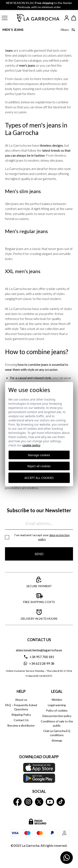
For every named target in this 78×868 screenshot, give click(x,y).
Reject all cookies (39, 466)
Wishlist (57, 700)
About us (21, 700)
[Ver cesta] (74, 18)
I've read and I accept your (42, 537)
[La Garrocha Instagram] (28, 802)
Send (39, 554)
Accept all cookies (39, 478)
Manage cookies (39, 455)
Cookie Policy (31, 445)
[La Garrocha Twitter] (39, 802)
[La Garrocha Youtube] (50, 802)
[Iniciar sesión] (67, 18)
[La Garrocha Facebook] (17, 802)
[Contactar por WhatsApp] (67, 858)
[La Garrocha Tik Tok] (61, 802)
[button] (7, 18)
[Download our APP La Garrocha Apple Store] (39, 773)
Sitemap (57, 740)
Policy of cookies (57, 710)
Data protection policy (57, 716)
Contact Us (21, 720)
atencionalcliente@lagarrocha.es (39, 650)
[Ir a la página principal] (38, 18)
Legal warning (57, 705)
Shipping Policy (21, 715)
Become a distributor (21, 725)
